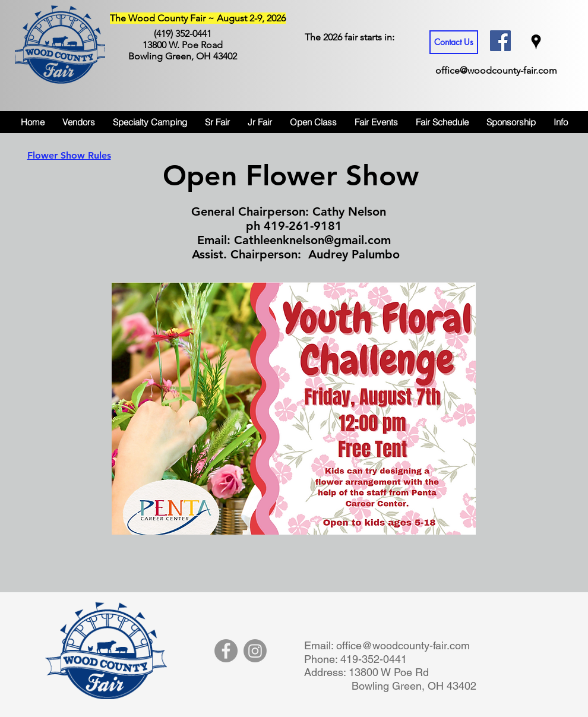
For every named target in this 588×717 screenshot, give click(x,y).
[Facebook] (226, 651)
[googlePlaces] (536, 42)
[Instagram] (255, 651)
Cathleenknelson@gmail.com (312, 240)
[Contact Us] (454, 42)
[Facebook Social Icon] (500, 41)
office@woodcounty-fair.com (496, 70)
